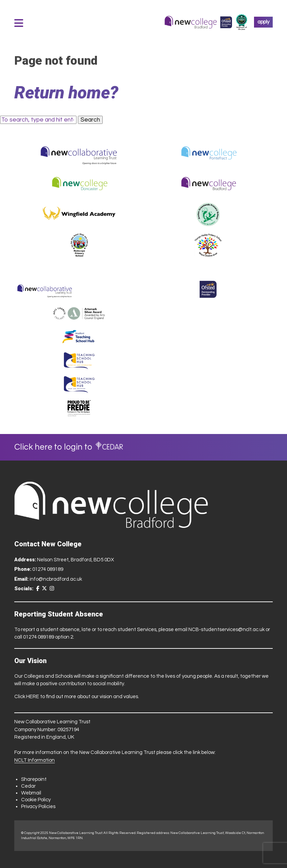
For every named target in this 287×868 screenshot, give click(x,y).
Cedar (28, 786)
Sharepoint (34, 779)
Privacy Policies (38, 807)
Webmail (31, 793)
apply (263, 22)
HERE (33, 697)
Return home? (66, 93)
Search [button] (90, 120)
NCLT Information (35, 760)
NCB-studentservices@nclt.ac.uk (226, 630)
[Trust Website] (45, 289)
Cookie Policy (36, 800)
